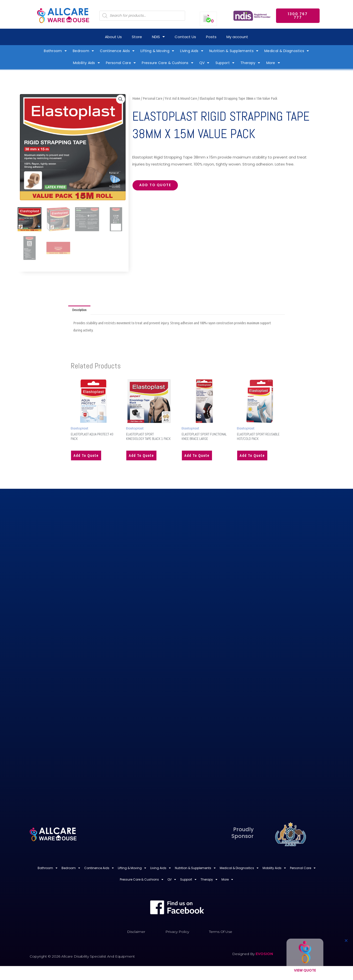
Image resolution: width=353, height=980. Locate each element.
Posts (211, 37)
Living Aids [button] (192, 51)
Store (137, 37)
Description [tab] (81, 310)
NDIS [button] (158, 37)
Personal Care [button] (121, 63)
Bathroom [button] (55, 51)
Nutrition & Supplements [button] (234, 51)
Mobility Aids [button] (86, 63)
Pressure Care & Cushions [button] (168, 63)
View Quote (305, 970)
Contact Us (185, 37)
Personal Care (153, 98)
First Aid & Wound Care (181, 98)
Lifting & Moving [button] (157, 51)
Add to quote (158, 186)
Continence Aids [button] (117, 51)
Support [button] (225, 63)
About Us (113, 37)
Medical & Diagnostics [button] (287, 51)
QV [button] (204, 63)
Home (136, 98)
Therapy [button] (250, 63)
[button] (120, 100)
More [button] (273, 63)
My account (237, 37)
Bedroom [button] (83, 51)
